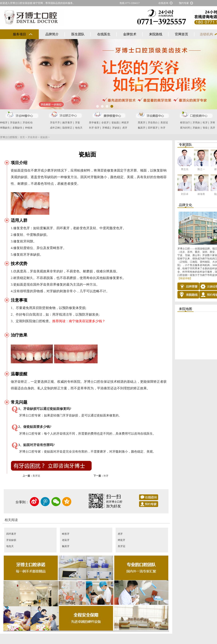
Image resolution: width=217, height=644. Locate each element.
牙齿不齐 (55, 123)
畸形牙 (66, 534)
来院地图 (185, 309)
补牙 (91, 128)
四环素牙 (153, 128)
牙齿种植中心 (22, 115)
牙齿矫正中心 (65, 115)
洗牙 (213, 128)
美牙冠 (36, 476)
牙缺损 (116, 128)
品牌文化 (185, 205)
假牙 (97, 128)
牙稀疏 (106, 128)
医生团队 (78, 34)
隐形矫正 (67, 128)
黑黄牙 (142, 123)
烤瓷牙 (125, 123)
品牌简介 (52, 34)
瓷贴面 (115, 123)
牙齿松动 (28, 123)
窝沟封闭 (185, 128)
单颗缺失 (5, 128)
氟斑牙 (142, 128)
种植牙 (4, 123)
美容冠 (164, 123)
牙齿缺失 (15, 123)
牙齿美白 (153, 123)
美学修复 (94, 123)
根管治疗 (185, 123)
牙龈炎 (196, 128)
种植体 (29, 128)
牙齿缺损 (11, 540)
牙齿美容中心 (152, 115)
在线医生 (104, 34)
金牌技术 (130, 34)
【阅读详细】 (185, 278)
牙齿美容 (33, 137)
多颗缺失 (17, 128)
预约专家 (184, 3)
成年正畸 (55, 128)
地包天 (79, 128)
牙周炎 (196, 123)
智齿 (205, 128)
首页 (22, 137)
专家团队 (185, 145)
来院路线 (156, 34)
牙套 (78, 123)
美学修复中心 (109, 115)
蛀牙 (205, 123)
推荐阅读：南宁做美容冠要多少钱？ (79, 321)
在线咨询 (163, 3)
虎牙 (125, 128)
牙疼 (213, 123)
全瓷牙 (105, 123)
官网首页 (182, 34)
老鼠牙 (66, 540)
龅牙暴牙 (67, 123)
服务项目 (19, 34)
